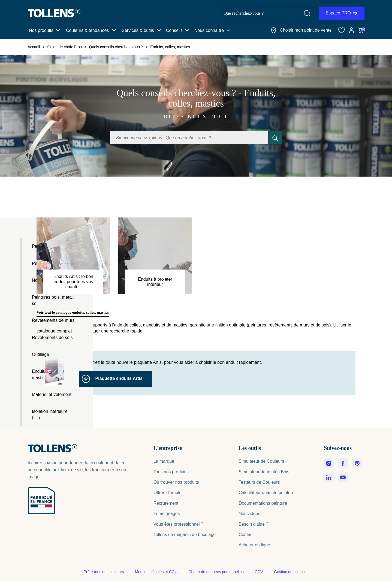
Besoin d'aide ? (253, 524)
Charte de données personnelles (216, 572)
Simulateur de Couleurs (261, 461)
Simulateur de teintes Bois (264, 472)
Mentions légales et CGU (157, 572)
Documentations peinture (263, 503)
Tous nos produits (171, 472)
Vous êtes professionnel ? (178, 524)
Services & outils (138, 30)
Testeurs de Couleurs (259, 482)
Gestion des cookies (291, 572)
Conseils (174, 30)
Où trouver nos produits (176, 482)
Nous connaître (209, 30)
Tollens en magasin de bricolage (185, 535)
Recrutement (166, 503)
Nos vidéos (249, 514)
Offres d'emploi (168, 493)
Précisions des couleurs (104, 572)
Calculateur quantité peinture (266, 493)
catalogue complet (54, 331)
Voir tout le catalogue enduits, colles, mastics (73, 312)
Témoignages (167, 514)
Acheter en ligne (254, 545)
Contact (246, 535)
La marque (164, 461)
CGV (259, 572)
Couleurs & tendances (87, 30)
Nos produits (41, 30)
